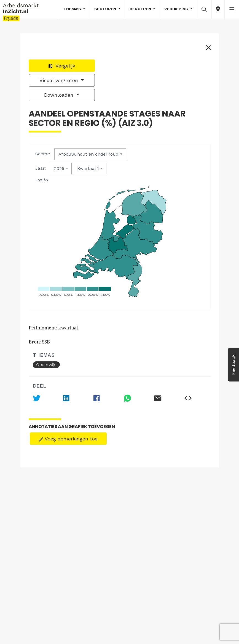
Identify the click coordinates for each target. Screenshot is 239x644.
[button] (204, 9)
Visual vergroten (60, 80)
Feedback (233, 365)
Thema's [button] (73, 9)
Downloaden (60, 95)
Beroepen (141, 9)
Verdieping (177, 9)
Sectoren (106, 9)
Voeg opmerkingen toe (68, 439)
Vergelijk (62, 66)
